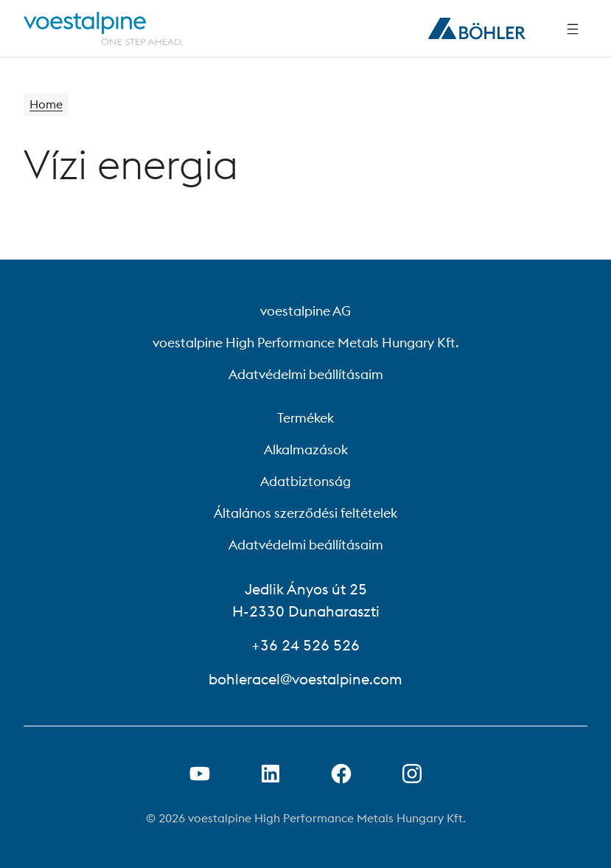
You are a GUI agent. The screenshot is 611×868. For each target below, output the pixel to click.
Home (46, 105)
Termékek (305, 418)
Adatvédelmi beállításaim (306, 374)
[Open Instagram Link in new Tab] (412, 774)
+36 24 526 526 (305, 645)
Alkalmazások (306, 449)
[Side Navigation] (573, 29)
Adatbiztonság (305, 481)
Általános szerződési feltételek (305, 513)
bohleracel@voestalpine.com (305, 679)
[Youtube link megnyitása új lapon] (200, 774)
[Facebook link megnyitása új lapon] (341, 774)
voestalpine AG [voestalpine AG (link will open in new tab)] (305, 311)
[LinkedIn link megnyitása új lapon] (270, 774)
